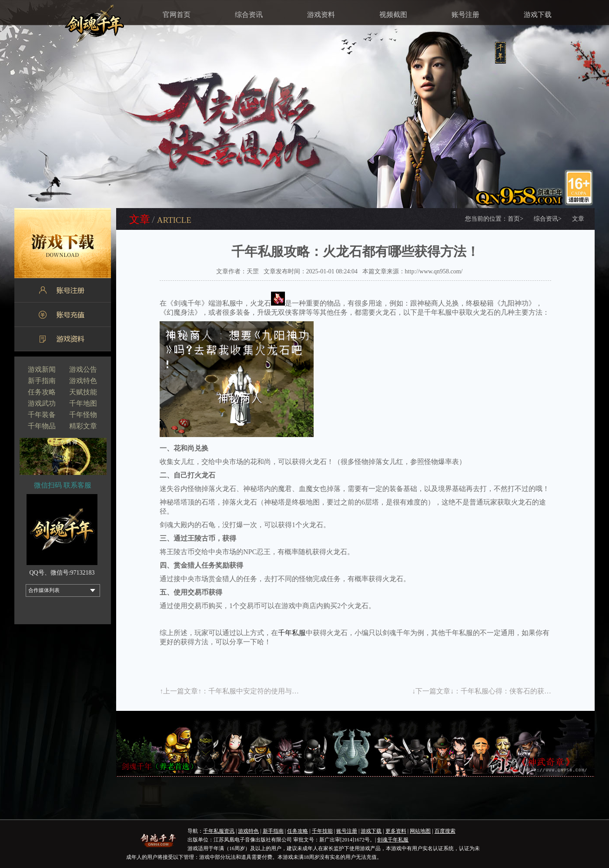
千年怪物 (83, 415)
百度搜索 (445, 831)
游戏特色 (83, 381)
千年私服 (292, 633)
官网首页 (177, 15)
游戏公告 (83, 369)
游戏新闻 (42, 369)
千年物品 (42, 426)
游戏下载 (538, 15)
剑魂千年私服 (393, 840)
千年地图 (83, 403)
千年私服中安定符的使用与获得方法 (264, 691)
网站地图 (420, 831)
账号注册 (465, 15)
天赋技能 (83, 392)
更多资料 (396, 831)
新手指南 (42, 381)
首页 (515, 219)
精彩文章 (83, 426)
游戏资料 (321, 15)
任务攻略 (42, 392)
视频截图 (393, 15)
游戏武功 (42, 403)
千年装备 (42, 415)
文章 (578, 219)
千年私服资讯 (219, 831)
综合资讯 (249, 15)
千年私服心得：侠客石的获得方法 (513, 691)
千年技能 (322, 831)
